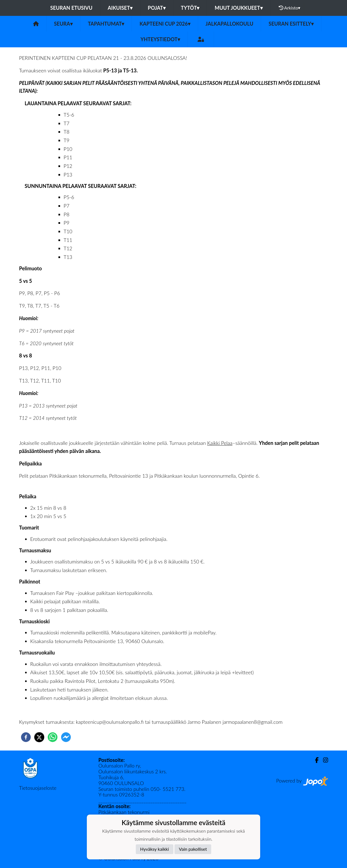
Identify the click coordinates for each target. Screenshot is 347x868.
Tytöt (190, 8)
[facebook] (26, 737)
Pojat (157, 8)
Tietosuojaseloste (38, 788)
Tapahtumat (106, 24)
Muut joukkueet (238, 8)
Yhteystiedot (160, 39)
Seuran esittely (291, 24)
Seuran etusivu (72, 8)
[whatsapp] (53, 737)
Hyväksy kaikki (155, 849)
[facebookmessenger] (66, 737)
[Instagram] (323, 760)
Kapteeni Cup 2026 (165, 24)
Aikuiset (120, 8)
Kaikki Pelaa (220, 443)
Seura (63, 24)
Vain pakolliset (193, 849)
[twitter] (39, 737)
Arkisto (290, 8)
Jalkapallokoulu (230, 24)
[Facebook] (315, 760)
